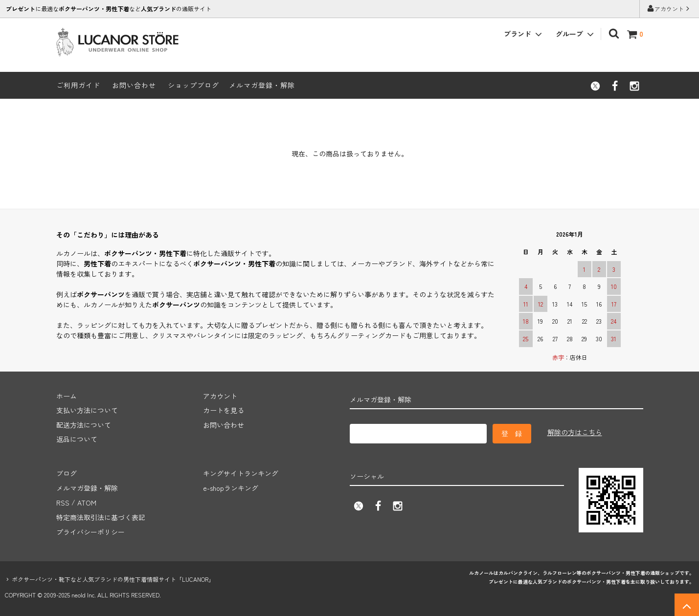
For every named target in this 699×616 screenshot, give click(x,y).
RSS (63, 502)
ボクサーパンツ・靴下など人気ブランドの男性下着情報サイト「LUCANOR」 (113, 577)
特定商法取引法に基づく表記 (101, 516)
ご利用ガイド (78, 85)
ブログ (67, 473)
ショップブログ (193, 85)
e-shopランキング (231, 487)
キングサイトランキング (241, 473)
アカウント (669, 9)
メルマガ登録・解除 (262, 85)
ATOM (87, 502)
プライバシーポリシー (90, 530)
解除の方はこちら (575, 432)
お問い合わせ (134, 85)
